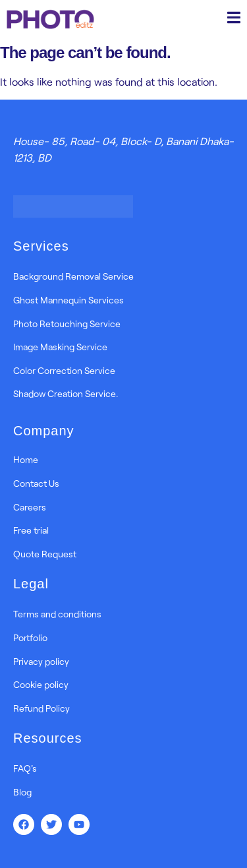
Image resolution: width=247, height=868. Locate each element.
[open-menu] (234, 19)
